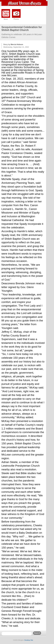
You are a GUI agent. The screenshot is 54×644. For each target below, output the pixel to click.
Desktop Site (29, 640)
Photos (16, 19)
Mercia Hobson (17, 44)
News (6, 19)
